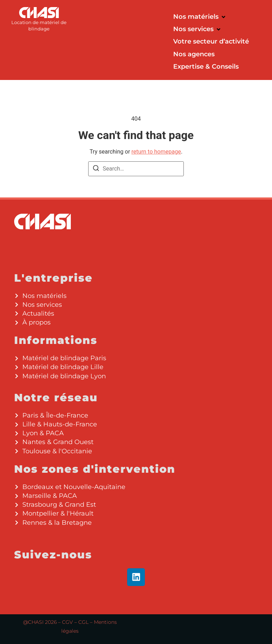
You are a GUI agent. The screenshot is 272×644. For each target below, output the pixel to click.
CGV (67, 622)
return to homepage (156, 152)
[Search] (96, 169)
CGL (83, 622)
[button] (200, 17)
